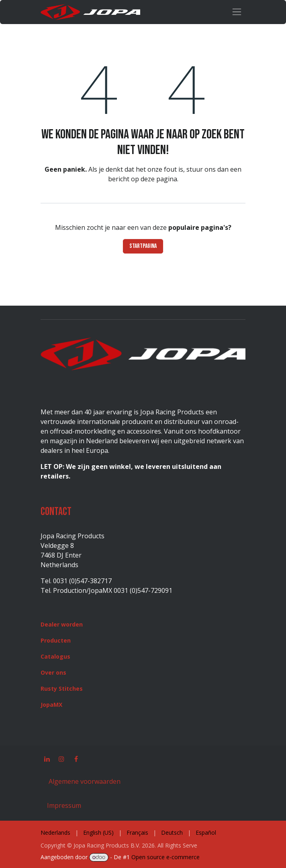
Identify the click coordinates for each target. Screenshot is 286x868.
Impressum (64, 805)
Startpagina (143, 246)
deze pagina (159, 179)
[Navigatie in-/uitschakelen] (237, 12)
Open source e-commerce (165, 857)
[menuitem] (55, 833)
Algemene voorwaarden (84, 781)
